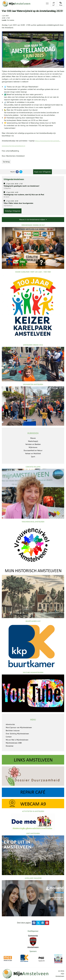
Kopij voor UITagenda (43, 172)
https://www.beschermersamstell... (48, 141)
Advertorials (10, 724)
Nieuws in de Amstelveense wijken (33, 220)
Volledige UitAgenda (13, 211)
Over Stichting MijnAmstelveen (17, 734)
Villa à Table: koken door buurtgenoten (18, 203)
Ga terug (6, 162)
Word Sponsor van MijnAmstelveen (19, 727)
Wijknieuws (33, 447)
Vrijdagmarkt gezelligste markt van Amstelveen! (21, 186)
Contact (9, 737)
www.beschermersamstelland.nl (13, 146)
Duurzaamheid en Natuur (33, 450)
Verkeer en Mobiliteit (33, 453)
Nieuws (33, 438)
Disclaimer (10, 746)
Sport (33, 457)
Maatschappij (33, 441)
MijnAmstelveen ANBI (14, 743)
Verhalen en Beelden (33, 444)
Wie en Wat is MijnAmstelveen (17, 740)
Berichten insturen (13, 731)
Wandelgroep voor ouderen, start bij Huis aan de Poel (24, 195)
